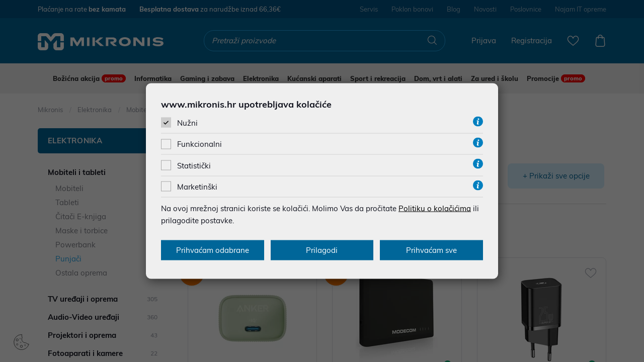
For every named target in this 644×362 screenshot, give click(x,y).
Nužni (187, 123)
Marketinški (197, 186)
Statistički (194, 165)
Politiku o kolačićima (435, 208)
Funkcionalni (199, 144)
